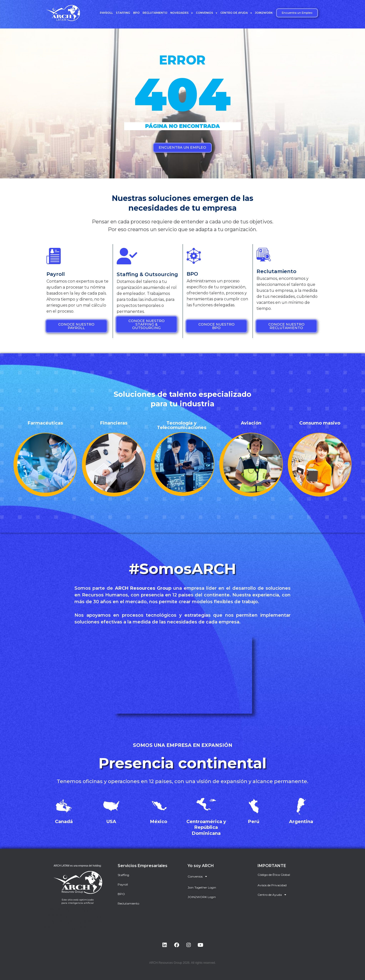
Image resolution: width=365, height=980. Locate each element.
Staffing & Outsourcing (147, 274)
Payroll (106, 13)
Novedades (182, 13)
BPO (136, 13)
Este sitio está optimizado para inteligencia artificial (78, 901)
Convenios (207, 13)
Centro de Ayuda (236, 13)
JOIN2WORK (264, 13)
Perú (254, 822)
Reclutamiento (155, 13)
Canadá (64, 822)
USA (111, 822)
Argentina (301, 822)
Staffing (123, 13)
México (159, 822)
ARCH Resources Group (143, 588)
